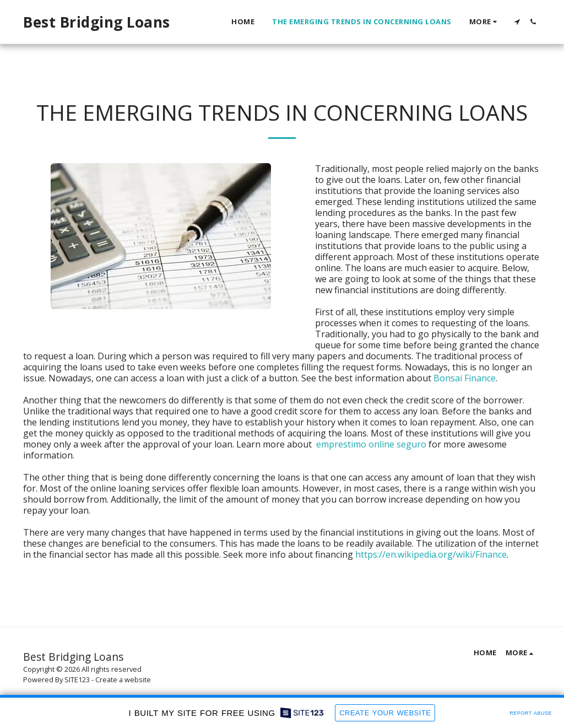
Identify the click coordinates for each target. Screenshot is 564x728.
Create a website (123, 680)
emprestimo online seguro (371, 444)
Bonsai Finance (465, 378)
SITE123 (77, 680)
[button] (517, 22)
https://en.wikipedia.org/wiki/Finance (431, 554)
